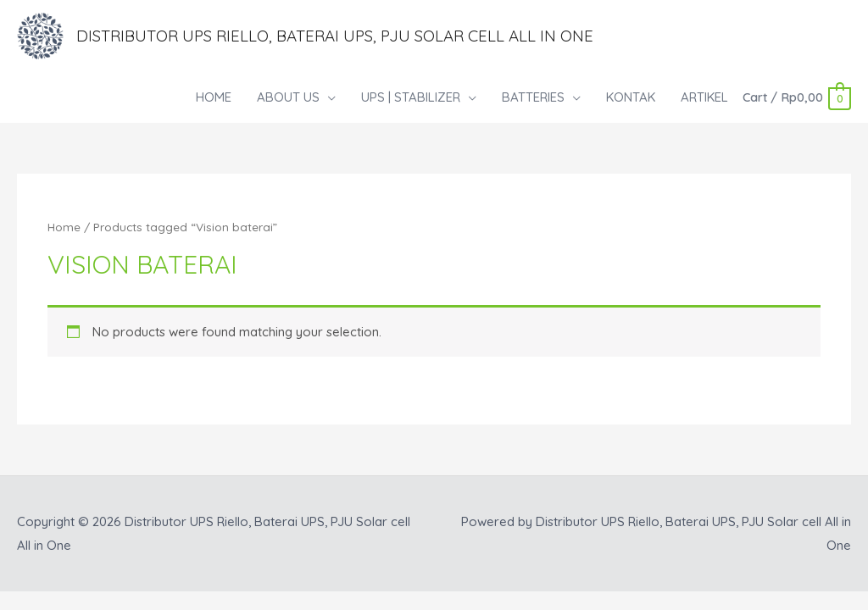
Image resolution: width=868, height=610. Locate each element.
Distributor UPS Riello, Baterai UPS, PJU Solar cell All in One (354, 37)
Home (64, 229)
